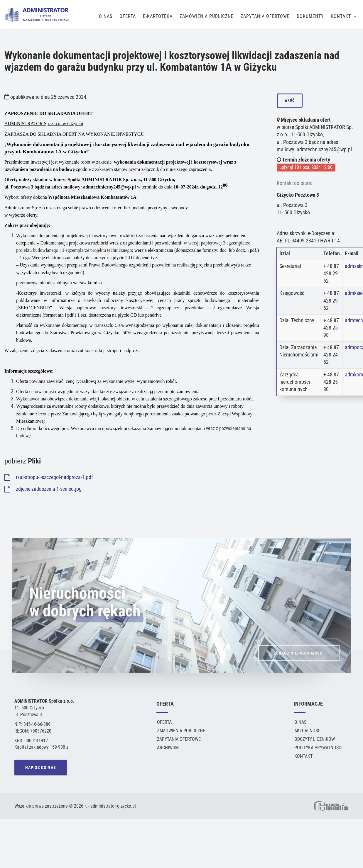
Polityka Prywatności (318, 748)
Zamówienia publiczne (207, 16)
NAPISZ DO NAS (41, 769)
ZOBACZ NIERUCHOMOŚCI (299, 663)
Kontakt (341, 16)
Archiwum (168, 748)
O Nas (106, 16)
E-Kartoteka (158, 16)
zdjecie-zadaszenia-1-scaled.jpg (43, 489)
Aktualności (308, 731)
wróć (290, 101)
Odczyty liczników (315, 739)
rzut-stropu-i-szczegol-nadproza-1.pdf (49, 477)
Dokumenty (310, 16)
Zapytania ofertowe (179, 739)
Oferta (128, 16)
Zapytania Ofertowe (265, 16)
